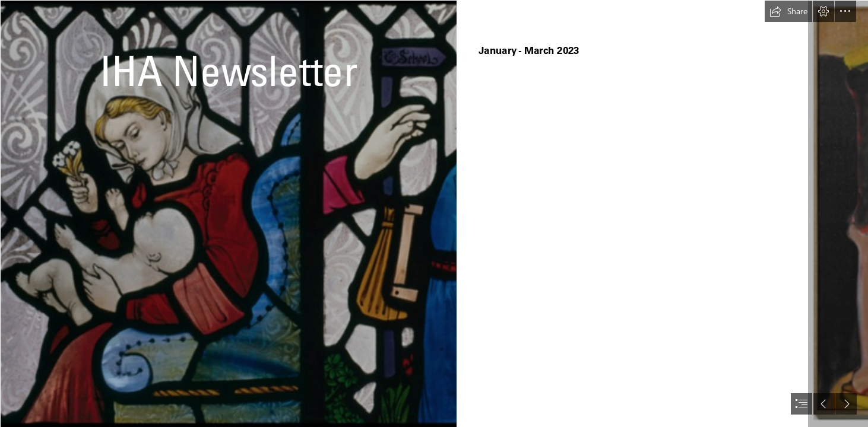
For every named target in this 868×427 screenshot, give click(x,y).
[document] (434, 213)
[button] (788, 11)
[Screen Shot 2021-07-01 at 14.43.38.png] (228, 213)
